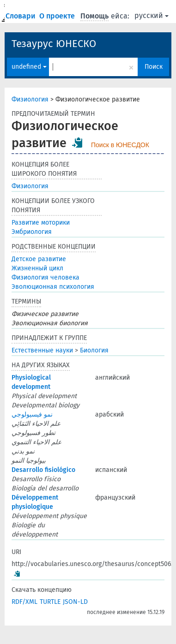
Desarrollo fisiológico (43, 470)
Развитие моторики (41, 223)
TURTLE (50, 602)
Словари (21, 16)
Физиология (30, 99)
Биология (94, 350)
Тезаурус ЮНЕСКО (54, 44)
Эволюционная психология (53, 287)
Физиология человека (46, 277)
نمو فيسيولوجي (32, 414)
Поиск (154, 67)
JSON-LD (75, 602)
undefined (29, 67)
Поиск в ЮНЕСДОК (120, 145)
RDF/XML (24, 602)
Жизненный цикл (37, 268)
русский (152, 15)
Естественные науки (42, 350)
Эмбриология (32, 232)
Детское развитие (39, 259)
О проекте (58, 16)
